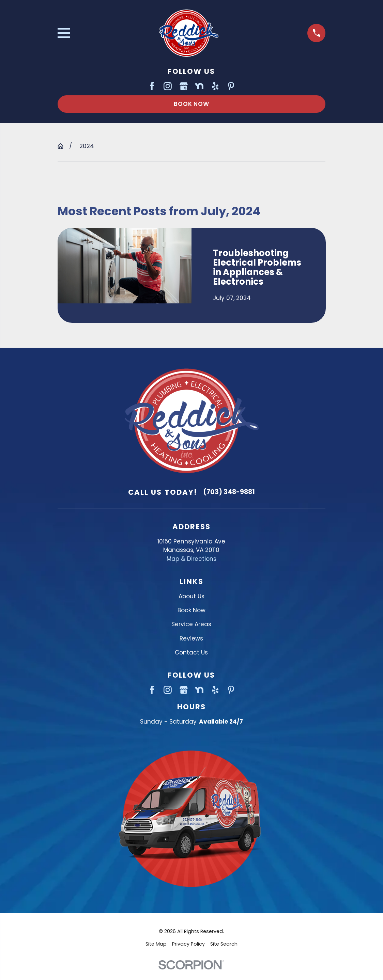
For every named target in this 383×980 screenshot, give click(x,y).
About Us (191, 596)
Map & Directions (191, 559)
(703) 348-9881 (229, 492)
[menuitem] (156, 944)
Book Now (191, 104)
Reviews (191, 638)
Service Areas (191, 624)
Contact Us (191, 652)
